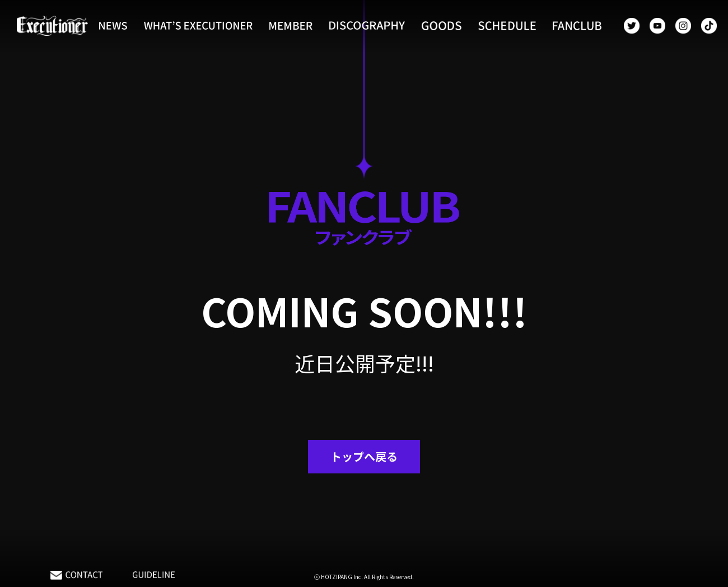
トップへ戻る (364, 456)
